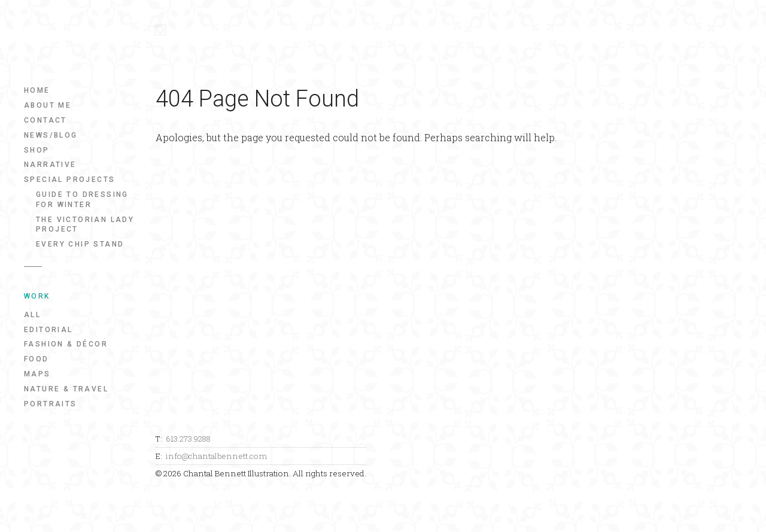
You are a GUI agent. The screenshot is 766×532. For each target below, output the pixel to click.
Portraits (51, 404)
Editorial (48, 330)
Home (37, 90)
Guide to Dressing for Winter (82, 200)
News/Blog (51, 135)
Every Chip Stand (80, 244)
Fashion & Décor (66, 344)
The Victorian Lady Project (85, 225)
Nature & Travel (66, 389)
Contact (45, 120)
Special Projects (69, 180)
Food (37, 359)
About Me (48, 105)
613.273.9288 (188, 439)
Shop (37, 150)
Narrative (50, 165)
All (32, 315)
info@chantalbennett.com (216, 456)
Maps (37, 374)
